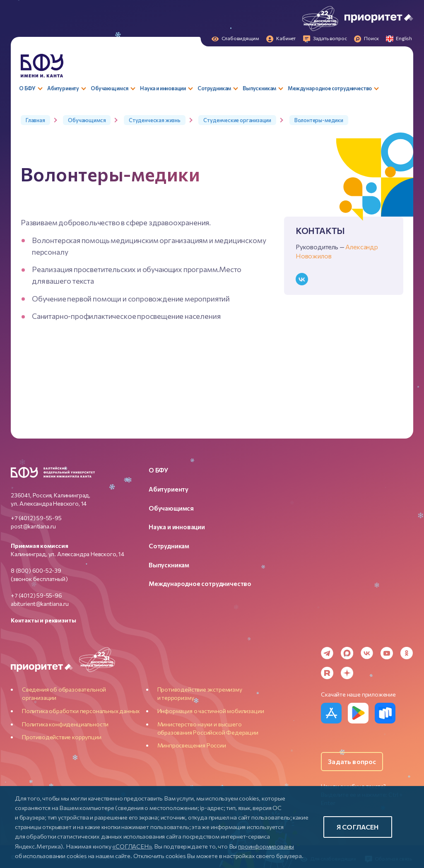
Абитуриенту (169, 489)
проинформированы (266, 846)
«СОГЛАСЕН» (132, 846)
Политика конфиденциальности (65, 724)
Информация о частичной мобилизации (211, 711)
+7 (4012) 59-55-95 (36, 518)
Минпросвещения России (192, 745)
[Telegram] (327, 653)
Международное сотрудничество (200, 583)
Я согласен (358, 827)
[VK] (367, 653)
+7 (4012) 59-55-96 (36, 595)
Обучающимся (171, 508)
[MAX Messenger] (347, 653)
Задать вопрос (352, 761)
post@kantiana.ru (33, 526)
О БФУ (158, 470)
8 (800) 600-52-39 (36, 570)
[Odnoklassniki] (407, 653)
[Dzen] (347, 673)
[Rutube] (327, 673)
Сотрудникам (169, 546)
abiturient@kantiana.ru (40, 604)
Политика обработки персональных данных (81, 711)
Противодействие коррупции (62, 737)
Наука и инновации (177, 527)
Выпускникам (169, 565)
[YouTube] (387, 653)
